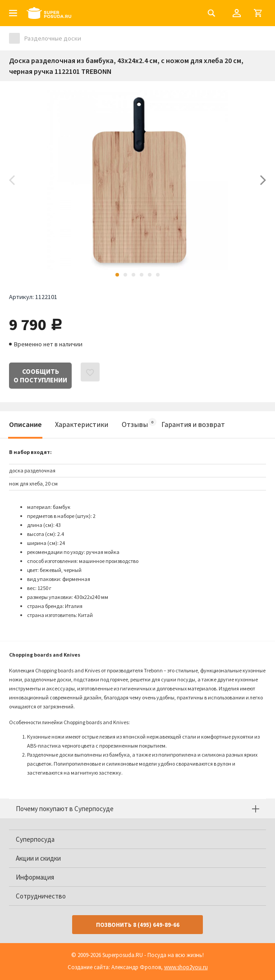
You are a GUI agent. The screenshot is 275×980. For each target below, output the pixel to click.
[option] (137, 180)
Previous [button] (12, 180)
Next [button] (263, 180)
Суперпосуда (35, 839)
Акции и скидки (38, 858)
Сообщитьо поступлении (40, 376)
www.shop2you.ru (186, 967)
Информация (35, 877)
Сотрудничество (41, 896)
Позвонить (138, 925)
